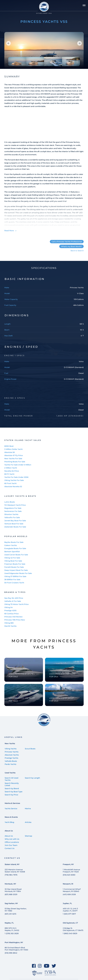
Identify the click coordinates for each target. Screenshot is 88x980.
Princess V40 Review (13, 617)
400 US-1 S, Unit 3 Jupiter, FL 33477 (70, 910)
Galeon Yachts (11, 545)
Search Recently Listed (12, 784)
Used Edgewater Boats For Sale (18, 573)
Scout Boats (30, 749)
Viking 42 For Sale (12, 558)
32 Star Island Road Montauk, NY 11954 (13, 890)
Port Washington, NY (14, 942)
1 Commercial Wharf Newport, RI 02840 (72, 890)
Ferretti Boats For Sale (14, 567)
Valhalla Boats (11, 761)
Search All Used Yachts (11, 779)
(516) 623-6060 (69, 875)
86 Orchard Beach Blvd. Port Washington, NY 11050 (16, 949)
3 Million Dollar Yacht (13, 449)
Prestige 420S (10, 610)
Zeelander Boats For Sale (15, 527)
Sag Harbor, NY (11, 903)
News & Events (11, 817)
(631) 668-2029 (11, 894)
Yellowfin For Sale (12, 517)
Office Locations (12, 842)
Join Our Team (11, 845)
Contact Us (10, 848)
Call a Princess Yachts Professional (67, 242)
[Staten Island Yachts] (44, 8)
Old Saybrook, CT (70, 923)
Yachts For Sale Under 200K (16, 477)
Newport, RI (68, 884)
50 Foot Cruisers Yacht (14, 583)
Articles (28, 822)
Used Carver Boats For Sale (16, 555)
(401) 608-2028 (69, 894)
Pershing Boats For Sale (15, 462)
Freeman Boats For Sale (15, 564)
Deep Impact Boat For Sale (16, 570)
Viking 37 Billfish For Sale (15, 576)
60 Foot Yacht (10, 483)
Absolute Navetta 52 (13, 486)
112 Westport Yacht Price (15, 505)
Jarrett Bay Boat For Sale (15, 521)
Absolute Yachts (12, 755)
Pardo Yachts (10, 764)
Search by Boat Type (14, 792)
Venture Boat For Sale (14, 524)
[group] (44, 50)
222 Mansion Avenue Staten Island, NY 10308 (15, 871)
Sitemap (28, 836)
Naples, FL (9, 923)
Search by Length (32, 778)
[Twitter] (54, 966)
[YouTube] (47, 966)
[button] (8, 43)
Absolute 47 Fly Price (14, 455)
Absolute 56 (10, 452)
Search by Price (11, 795)
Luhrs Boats (10, 502)
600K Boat (9, 446)
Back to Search (77, 251)
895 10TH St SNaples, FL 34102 (12, 929)
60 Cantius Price (11, 614)
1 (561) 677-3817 (69, 914)
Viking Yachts (11, 749)
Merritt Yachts (10, 626)
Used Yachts (10, 773)
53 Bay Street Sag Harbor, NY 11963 (16, 910)
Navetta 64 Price (12, 471)
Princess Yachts (12, 752)
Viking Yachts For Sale (14, 480)
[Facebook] (34, 966)
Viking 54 (8, 607)
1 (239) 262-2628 (12, 933)
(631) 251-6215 (10, 914)
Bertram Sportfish (12, 552)
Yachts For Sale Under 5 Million (18, 465)
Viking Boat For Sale (13, 561)
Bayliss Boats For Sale (14, 542)
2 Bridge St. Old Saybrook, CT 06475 (73, 929)
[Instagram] (40, 966)
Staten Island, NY (12, 864)
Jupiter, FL (67, 903)
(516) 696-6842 (11, 953)
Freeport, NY (68, 864)
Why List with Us (12, 839)
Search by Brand (12, 788)
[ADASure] (37, 973)
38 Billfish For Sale (12, 580)
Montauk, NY (10, 884)
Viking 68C (9, 623)
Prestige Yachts (11, 758)
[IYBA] (50, 973)
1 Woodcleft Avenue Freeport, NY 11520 (71, 871)
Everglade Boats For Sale (15, 548)
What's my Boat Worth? (71, 246)
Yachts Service (11, 809)
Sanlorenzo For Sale (13, 511)
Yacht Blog (9, 822)
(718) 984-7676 (11, 875)
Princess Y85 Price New (15, 620)
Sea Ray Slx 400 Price (14, 598)
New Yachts (10, 743)
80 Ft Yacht (9, 474)
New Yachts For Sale (13, 459)
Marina (28, 809)
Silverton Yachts (11, 514)
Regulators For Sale (13, 508)
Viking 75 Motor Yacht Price (16, 604)
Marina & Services (12, 803)
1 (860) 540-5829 (70, 933)
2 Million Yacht (11, 468)
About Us (9, 831)
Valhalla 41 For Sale (13, 601)
